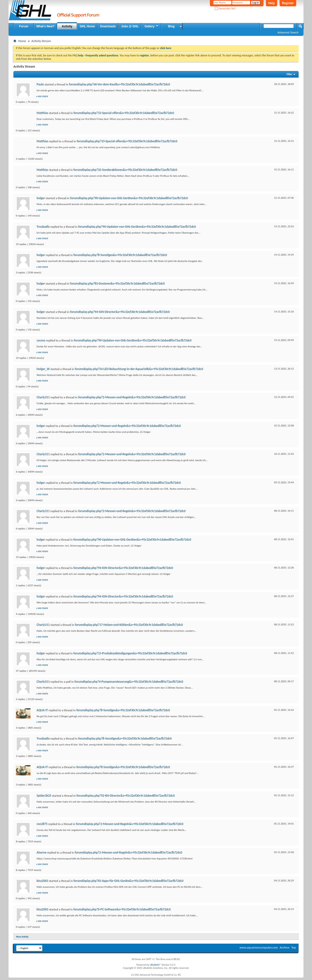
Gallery (152, 26)
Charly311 (43, 397)
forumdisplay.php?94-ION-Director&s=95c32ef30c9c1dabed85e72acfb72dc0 (120, 312)
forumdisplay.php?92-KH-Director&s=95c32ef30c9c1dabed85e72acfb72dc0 (126, 796)
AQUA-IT (42, 710)
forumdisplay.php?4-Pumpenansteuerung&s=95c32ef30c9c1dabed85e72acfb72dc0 (129, 682)
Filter (289, 74)
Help (272, 3)
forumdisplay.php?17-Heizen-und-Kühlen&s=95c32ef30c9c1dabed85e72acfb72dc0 (129, 625)
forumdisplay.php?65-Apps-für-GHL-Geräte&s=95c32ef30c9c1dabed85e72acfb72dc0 (128, 881)
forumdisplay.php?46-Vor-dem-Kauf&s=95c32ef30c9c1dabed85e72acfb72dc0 (119, 84)
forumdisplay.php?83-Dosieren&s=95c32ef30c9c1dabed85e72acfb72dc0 (117, 284)
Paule (40, 84)
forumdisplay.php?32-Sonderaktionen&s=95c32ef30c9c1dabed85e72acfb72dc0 (125, 170)
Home (22, 41)
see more (43, 96)
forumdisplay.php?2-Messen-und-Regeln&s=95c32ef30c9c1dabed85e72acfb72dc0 (132, 397)
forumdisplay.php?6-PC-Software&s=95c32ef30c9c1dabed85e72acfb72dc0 (122, 909)
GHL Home (87, 26)
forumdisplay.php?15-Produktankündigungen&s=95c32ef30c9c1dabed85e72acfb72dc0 (130, 653)
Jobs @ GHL (130, 26)
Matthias (42, 113)
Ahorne (41, 852)
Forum (24, 26)
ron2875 (42, 824)
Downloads (108, 26)
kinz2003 (42, 881)
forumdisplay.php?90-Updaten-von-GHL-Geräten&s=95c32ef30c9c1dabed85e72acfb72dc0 (129, 198)
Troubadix (43, 227)
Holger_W (43, 369)
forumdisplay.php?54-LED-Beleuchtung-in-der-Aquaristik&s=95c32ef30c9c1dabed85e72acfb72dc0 (139, 369)
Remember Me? (225, 9)
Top (294, 947)
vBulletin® (155, 965)
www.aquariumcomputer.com (258, 947)
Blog (171, 26)
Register (288, 3)
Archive (285, 947)
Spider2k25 (44, 796)
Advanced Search (288, 32)
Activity (67, 26)
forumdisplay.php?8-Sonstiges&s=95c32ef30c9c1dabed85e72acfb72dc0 (120, 255)
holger (41, 198)
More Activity (22, 937)
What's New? (45, 26)
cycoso (41, 340)
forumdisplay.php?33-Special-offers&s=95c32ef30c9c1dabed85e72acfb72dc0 (124, 113)
